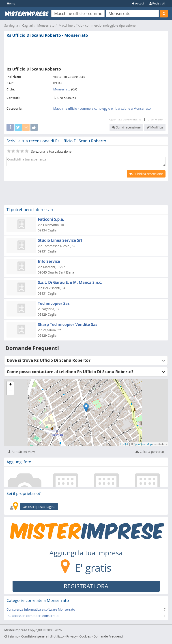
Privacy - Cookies (78, 636)
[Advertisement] (86, 52)
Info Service (49, 261)
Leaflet (124, 444)
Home (11, 3)
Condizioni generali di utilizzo (43, 636)
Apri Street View (21, 452)
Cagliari (28, 25)
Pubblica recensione (146, 174)
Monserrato (46, 25)
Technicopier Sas (54, 303)
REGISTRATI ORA (86, 586)
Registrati (157, 3)
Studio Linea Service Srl (60, 240)
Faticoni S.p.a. (51, 219)
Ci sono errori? (157, 119)
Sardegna (11, 25)
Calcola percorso (150, 452)
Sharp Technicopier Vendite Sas (68, 324)
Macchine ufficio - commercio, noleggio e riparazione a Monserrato (102, 108)
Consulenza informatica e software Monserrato (41, 609)
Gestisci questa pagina (39, 507)
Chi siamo (11, 636)
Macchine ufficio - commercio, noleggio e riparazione (97, 25)
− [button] (10, 392)
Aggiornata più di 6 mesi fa (125, 119)
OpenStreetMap (143, 444)
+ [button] (10, 385)
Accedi (138, 3)
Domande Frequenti (108, 636)
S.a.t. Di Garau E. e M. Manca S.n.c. (70, 282)
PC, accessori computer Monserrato (32, 616)
